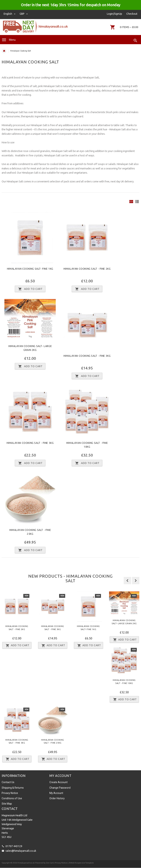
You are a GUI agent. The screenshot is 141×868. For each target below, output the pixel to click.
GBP (24, 14)
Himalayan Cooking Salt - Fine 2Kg (87, 269)
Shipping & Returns (13, 788)
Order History (57, 798)
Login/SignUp (114, 14)
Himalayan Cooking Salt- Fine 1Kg (30, 269)
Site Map (7, 804)
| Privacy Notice (60, 863)
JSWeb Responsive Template (81, 863)
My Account (56, 793)
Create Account (58, 782)
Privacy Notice (10, 793)
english (10, 14)
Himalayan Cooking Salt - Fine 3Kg (87, 356)
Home (4, 51)
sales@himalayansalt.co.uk (21, 851)
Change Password (60, 788)
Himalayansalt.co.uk (26, 863)
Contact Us (8, 782)
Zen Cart (50, 863)
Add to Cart (17, 645)
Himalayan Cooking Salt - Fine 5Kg (30, 443)
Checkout (132, 14)
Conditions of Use (12, 798)
